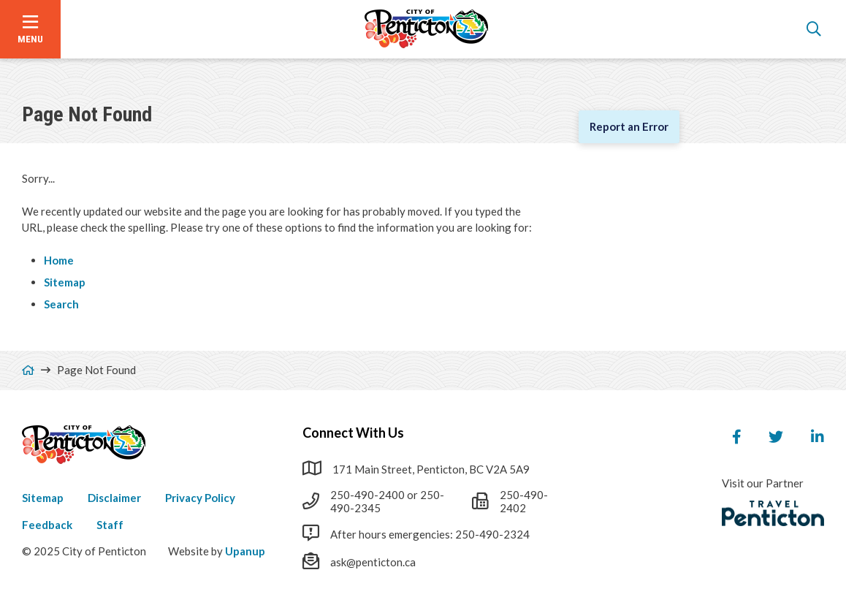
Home (59, 260)
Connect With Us (353, 433)
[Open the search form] (814, 29)
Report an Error (629, 126)
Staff (110, 525)
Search (61, 304)
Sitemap (65, 282)
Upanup (245, 551)
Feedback (47, 525)
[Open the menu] (30, 29)
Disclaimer (114, 498)
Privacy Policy (200, 498)
